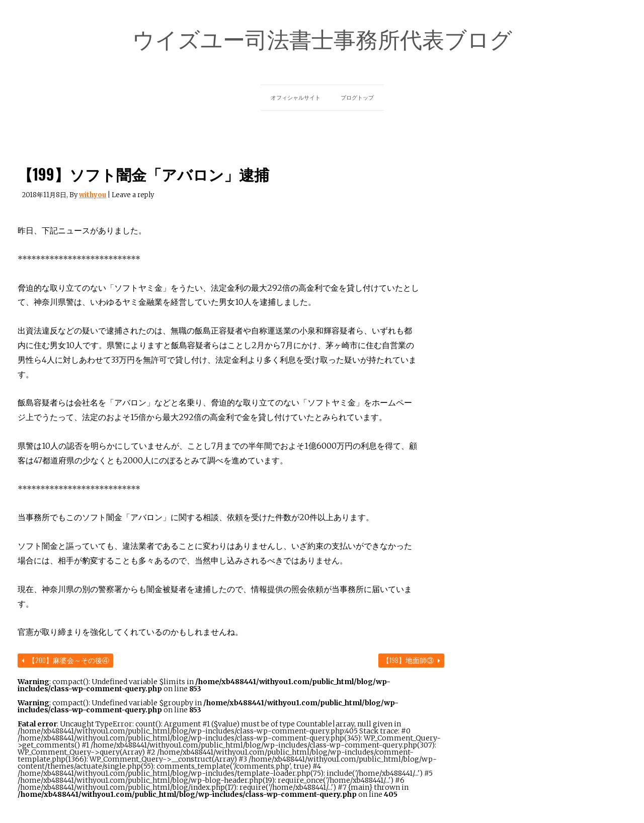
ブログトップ (357, 98)
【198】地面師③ (411, 660)
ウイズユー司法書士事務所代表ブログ (322, 38)
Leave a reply (133, 195)
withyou (93, 195)
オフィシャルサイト (296, 98)
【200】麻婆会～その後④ (65, 660)
